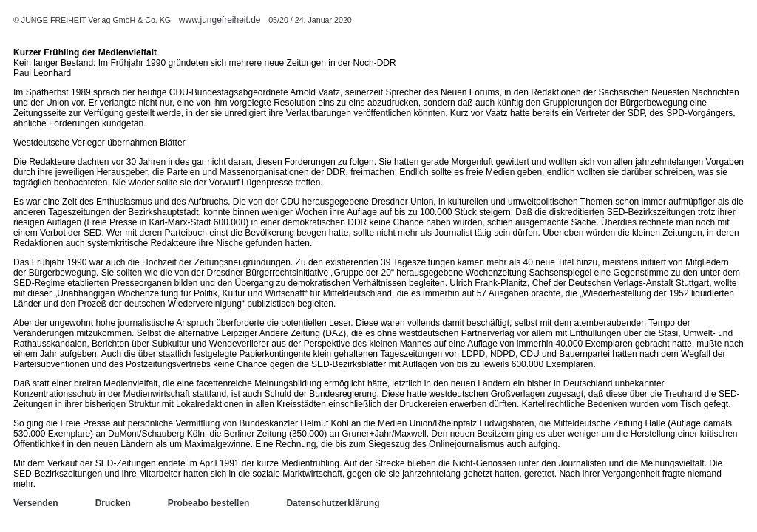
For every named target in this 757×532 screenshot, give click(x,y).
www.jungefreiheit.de (220, 20)
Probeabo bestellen (209, 503)
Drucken (113, 503)
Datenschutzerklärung (333, 503)
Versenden (36, 503)
